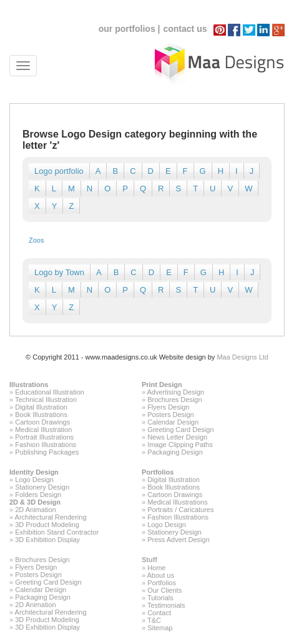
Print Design (162, 385)
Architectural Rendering (51, 517)
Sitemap (160, 628)
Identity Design (34, 472)
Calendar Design (173, 422)
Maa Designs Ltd (243, 357)
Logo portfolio (59, 171)
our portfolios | (130, 29)
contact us (185, 29)
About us (161, 575)
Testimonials (166, 605)
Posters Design (171, 415)
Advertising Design (176, 392)
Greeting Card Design (180, 430)
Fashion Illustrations (46, 445)
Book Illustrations (41, 415)
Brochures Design (174, 400)
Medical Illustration (43, 430)
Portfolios (158, 472)
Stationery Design (42, 487)
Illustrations (29, 385)
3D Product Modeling (47, 525)
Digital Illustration (41, 407)
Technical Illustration (46, 400)
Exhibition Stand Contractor (57, 532)
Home (156, 568)
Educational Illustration (50, 392)
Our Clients (164, 590)
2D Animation (35, 510)
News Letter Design (177, 437)
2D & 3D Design (35, 502)
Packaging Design (175, 452)
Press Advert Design (179, 540)
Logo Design (34, 480)
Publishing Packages (47, 452)
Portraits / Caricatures (180, 510)
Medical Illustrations (178, 502)
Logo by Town (59, 272)
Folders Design (38, 495)
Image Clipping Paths (180, 445)
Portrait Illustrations (44, 437)
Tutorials (160, 598)
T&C (154, 620)
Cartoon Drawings (42, 422)
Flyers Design (168, 407)
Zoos (36, 240)
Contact (159, 613)
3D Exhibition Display (47, 540)
